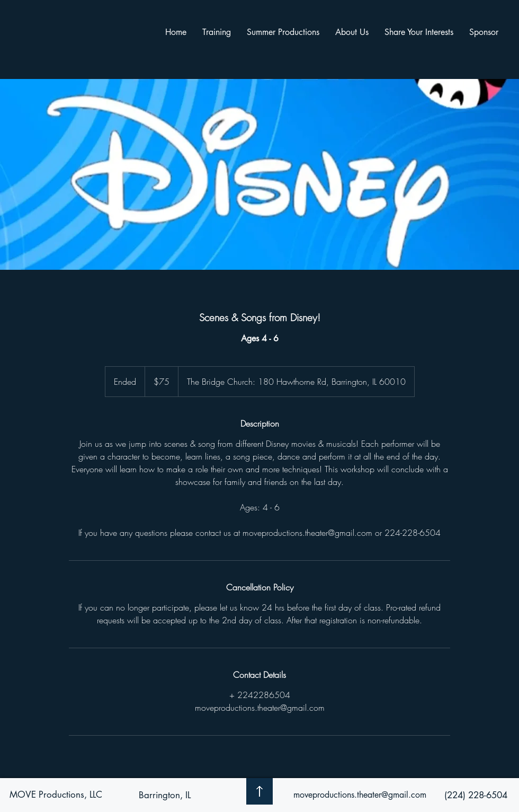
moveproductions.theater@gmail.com (360, 795)
